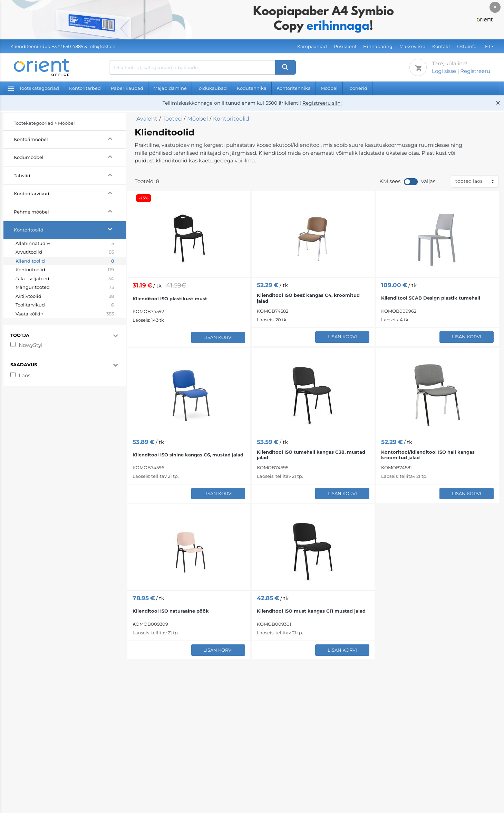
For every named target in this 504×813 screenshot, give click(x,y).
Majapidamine (170, 88)
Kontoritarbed (85, 88)
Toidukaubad (212, 88)
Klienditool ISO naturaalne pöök (171, 611)
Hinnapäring (378, 46)
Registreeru (475, 71)
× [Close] (495, 7)
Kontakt (441, 46)
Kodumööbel (70, 156)
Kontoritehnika (294, 88)
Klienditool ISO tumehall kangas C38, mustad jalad (311, 455)
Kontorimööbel (70, 138)
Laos (25, 375)
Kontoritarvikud (70, 193)
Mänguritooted (65, 287)
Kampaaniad (312, 46)
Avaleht (147, 119)
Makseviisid (413, 46)
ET (488, 46)
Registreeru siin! (322, 103)
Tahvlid (70, 175)
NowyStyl (31, 345)
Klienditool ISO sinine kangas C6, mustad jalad (188, 455)
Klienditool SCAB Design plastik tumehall (431, 298)
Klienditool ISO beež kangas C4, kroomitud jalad (308, 298)
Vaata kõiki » (65, 314)
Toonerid (357, 88)
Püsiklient (345, 46)
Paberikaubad (127, 88)
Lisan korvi (218, 337)
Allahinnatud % (65, 244)
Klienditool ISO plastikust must (170, 299)
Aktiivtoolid (65, 296)
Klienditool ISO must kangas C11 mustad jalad (311, 611)
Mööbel (329, 88)
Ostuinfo (467, 46)
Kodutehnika (252, 88)
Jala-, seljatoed (65, 279)
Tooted (172, 119)
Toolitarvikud (65, 305)
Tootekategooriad (33, 88)
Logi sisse (444, 71)
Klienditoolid (65, 261)
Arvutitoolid (65, 252)
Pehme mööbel (70, 211)
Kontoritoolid (70, 229)
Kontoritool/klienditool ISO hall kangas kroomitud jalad (428, 455)
